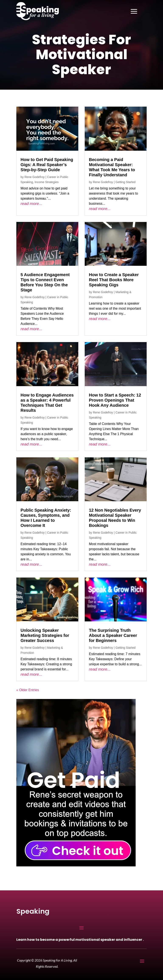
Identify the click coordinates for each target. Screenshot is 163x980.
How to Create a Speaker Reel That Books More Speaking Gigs (114, 280)
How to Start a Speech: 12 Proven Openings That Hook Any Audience (115, 400)
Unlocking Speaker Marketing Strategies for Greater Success (45, 635)
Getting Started (125, 182)
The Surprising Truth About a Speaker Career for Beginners (113, 635)
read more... (31, 204)
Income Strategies (47, 182)
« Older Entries (28, 690)
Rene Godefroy (34, 177)
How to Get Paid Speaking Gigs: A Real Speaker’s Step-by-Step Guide (47, 165)
